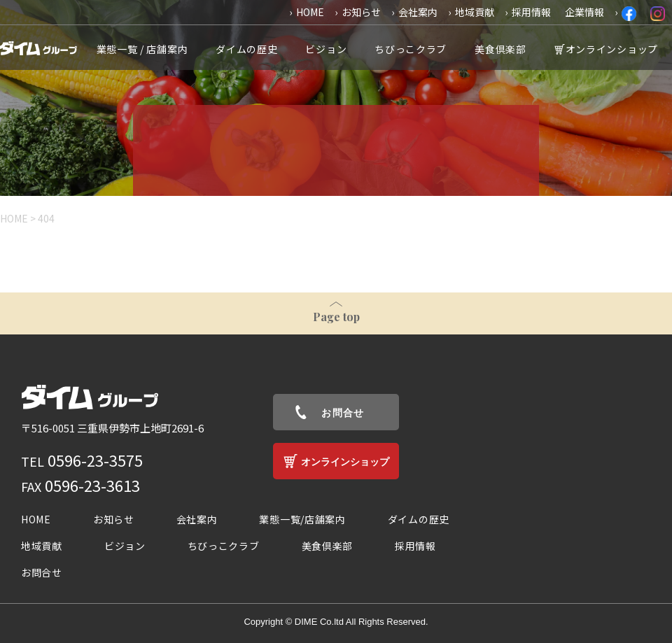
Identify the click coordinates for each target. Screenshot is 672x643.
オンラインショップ (612, 49)
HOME (310, 12)
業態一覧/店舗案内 (302, 519)
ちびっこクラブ (411, 49)
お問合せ (343, 413)
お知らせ (361, 12)
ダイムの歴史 (246, 49)
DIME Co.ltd (319, 622)
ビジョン (326, 49)
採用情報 (531, 12)
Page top (336, 317)
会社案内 (418, 12)
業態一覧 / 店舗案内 (142, 49)
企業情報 (584, 12)
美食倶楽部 (500, 49)
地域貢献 (475, 12)
